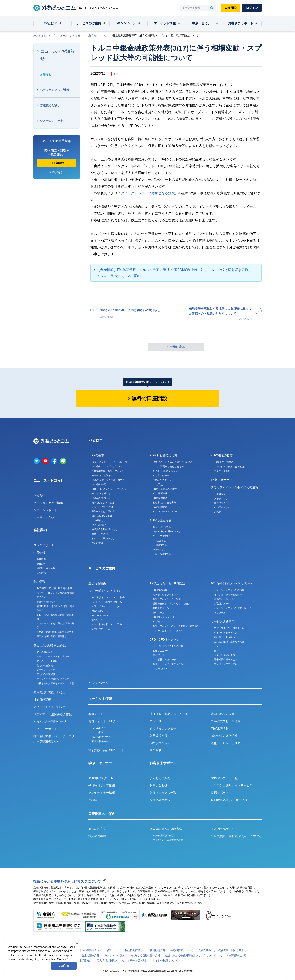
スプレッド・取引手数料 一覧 (107, 602)
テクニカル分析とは (225, 471)
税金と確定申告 (160, 800)
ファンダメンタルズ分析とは (229, 467)
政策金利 (156, 750)
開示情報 (39, 582)
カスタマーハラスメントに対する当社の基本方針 (132, 955)
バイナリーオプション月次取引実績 (55, 593)
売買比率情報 (220, 728)
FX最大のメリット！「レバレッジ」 (110, 462)
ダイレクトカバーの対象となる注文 (148, 193)
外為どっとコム (42, 36)
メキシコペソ (221, 498)
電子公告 (41, 597)
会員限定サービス (101, 629)
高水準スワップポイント (166, 595)
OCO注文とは (160, 545)
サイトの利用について (165, 961)
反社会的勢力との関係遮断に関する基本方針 (224, 950)
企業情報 (39, 553)
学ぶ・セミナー (203, 23)
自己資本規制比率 (46, 602)
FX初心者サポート (223, 480)
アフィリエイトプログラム (51, 707)
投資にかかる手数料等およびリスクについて (67, 881)
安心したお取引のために (50, 645)
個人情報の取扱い (107, 961)
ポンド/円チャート (101, 737)
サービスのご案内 (89, 23)
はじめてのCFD (161, 669)
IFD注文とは (159, 541)
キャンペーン (127, 23)
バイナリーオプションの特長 (229, 590)
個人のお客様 (97, 829)
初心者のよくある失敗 (164, 502)
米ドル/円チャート (101, 728)
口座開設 (231, 8)
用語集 (93, 800)
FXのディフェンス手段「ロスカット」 (112, 480)
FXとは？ (51, 23)
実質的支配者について (226, 829)
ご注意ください (50, 105)
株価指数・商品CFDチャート (169, 714)
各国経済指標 (158, 736)
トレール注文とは (162, 554)
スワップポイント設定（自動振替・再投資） (176, 626)
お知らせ (92, 36)
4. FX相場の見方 (222, 455)
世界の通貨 (97, 543)
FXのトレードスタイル (165, 511)
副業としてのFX (100, 534)
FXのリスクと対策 (101, 475)
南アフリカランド (223, 503)
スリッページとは (162, 527)
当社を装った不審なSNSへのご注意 (55, 683)
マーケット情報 (165, 23)
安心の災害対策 (45, 665)
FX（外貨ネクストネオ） (105, 591)
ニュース (156, 721)
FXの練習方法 (160, 493)
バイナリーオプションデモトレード (233, 608)
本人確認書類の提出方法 (166, 829)
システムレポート (52, 121)
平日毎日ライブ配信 (102, 785)
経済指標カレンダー (163, 728)
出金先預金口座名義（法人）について (236, 836)
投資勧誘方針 (158, 950)
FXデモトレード (100, 615)
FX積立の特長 (160, 590)
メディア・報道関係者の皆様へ (54, 714)
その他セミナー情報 (102, 793)
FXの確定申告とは (101, 498)
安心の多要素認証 (46, 674)
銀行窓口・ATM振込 (225, 637)
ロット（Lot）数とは (102, 507)
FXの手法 (158, 485)
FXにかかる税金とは (102, 493)
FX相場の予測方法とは (226, 462)
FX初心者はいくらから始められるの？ (173, 462)
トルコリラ (220, 494)
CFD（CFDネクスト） (165, 639)
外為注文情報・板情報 (226, 721)
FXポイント (159, 621)
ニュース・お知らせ (69, 36)
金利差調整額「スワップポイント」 (110, 471)
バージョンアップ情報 (55, 90)
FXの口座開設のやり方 (165, 489)
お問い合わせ (158, 785)
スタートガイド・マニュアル (107, 624)
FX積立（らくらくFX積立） (168, 583)
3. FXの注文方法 (160, 520)
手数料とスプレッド (163, 480)
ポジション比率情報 (224, 736)
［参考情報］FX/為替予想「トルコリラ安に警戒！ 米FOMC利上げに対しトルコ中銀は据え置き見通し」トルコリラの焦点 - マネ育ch (176, 273)
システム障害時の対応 (234, 955)
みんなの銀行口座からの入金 (229, 642)
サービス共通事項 (223, 621)
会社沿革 (41, 564)
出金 (216, 646)
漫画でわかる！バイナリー (228, 599)
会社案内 (40, 530)
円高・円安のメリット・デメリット (110, 489)
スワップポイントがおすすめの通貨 (235, 487)
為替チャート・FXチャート (107, 721)
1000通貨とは (99, 520)
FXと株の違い (99, 525)
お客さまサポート (241, 23)
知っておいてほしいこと (50, 692)
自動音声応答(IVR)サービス (229, 800)
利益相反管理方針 (135, 950)
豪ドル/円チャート (101, 741)
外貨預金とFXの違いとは (105, 529)
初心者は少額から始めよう (167, 471)
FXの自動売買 (160, 507)
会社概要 (41, 559)
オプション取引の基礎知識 (228, 595)
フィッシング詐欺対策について (53, 679)
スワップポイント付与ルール (229, 628)
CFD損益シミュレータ (165, 660)
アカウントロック (46, 670)
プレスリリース (44, 545)
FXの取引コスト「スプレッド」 (108, 467)
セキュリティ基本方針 (135, 961)
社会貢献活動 (42, 700)
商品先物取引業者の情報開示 (52, 636)
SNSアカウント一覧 (224, 778)
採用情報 (41, 573)
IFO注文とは (159, 549)
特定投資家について (182, 950)
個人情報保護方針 (82, 961)
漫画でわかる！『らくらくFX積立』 (172, 604)
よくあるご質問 (160, 778)
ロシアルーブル (222, 507)
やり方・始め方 (161, 475)
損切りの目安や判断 (102, 516)
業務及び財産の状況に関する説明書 (55, 632)
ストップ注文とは (162, 536)
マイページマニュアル (226, 664)
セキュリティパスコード (227, 655)
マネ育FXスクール (101, 778)
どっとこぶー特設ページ (50, 721)
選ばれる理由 (97, 583)
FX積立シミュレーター (165, 617)
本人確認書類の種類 (163, 835)
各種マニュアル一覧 (163, 793)
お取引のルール (100, 611)
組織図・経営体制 (46, 568)
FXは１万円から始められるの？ (169, 467)
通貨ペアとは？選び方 (103, 511)
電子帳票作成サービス (226, 660)
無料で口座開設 (149, 398)
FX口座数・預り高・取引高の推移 (54, 588)
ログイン (252, 8)
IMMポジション (160, 743)
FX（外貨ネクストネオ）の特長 (108, 597)
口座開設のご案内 (102, 814)
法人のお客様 (97, 836)
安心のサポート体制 (47, 661)
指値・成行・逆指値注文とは (168, 531)
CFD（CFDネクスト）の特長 (168, 646)
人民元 (218, 512)
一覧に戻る (178, 347)
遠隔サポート (220, 793)
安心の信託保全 (45, 652)
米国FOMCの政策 (223, 714)
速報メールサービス (226, 743)
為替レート (96, 714)
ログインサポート (45, 729)
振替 (216, 651)
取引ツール (97, 620)
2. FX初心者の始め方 (163, 455)
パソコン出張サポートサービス (232, 785)
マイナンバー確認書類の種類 (168, 840)
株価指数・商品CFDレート (106, 750)
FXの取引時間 (99, 485)
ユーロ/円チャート (101, 732)
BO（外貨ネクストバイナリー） (232, 583)
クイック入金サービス (226, 633)
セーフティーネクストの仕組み (53, 656)
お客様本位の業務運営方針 (87, 950)
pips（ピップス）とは (103, 502)
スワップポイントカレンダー (107, 606)
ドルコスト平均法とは (103, 538)
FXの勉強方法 (160, 498)
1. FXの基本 (96, 455)
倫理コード (113, 950)
